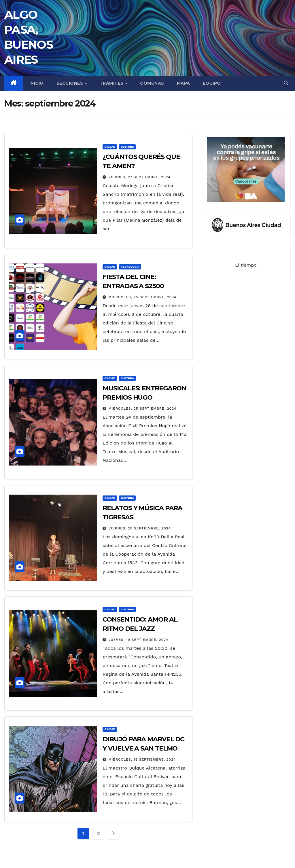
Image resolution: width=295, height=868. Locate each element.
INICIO (37, 83)
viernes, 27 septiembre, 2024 (139, 177)
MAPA (184, 83)
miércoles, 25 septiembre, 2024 (142, 297)
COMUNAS (152, 83)
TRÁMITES (112, 83)
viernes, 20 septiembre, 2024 (140, 528)
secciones (70, 83)
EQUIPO (212, 83)
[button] (286, 83)
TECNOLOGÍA (130, 267)
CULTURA (127, 147)
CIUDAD (110, 147)
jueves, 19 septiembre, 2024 (138, 640)
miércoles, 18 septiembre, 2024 (142, 759)
